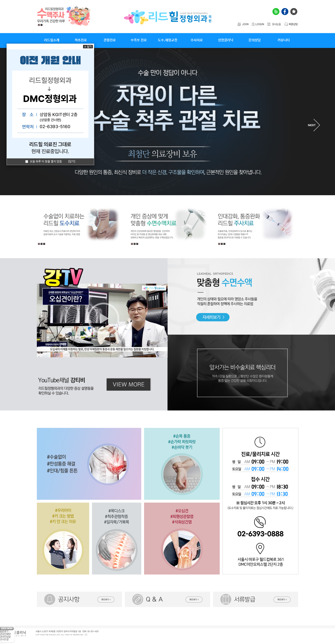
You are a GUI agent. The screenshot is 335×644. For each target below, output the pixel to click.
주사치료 (197, 40)
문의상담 (255, 40)
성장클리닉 (226, 40)
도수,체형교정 (167, 40)
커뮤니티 (284, 40)
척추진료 (81, 40)
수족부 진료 (139, 40)
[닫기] (72, 162)
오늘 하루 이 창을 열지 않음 (44, 162)
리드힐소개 (52, 40)
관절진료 (110, 40)
